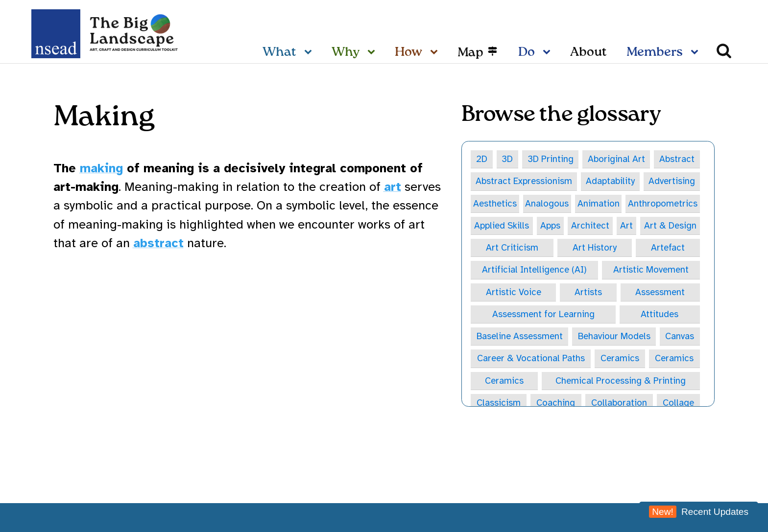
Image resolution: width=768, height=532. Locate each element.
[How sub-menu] (436, 53)
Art (626, 226)
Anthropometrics (662, 204)
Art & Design (670, 226)
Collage (678, 405)
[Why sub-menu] (373, 53)
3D (507, 159)
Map (470, 53)
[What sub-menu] (310, 53)
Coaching (556, 405)
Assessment (660, 293)
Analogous (547, 204)
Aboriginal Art (617, 159)
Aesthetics (495, 204)
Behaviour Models (615, 338)
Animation (599, 204)
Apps (550, 226)
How (408, 52)
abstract (158, 243)
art (393, 187)
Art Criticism (512, 249)
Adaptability (610, 182)
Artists (588, 293)
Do (527, 52)
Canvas (680, 338)
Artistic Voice (513, 293)
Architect (590, 226)
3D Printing (551, 159)
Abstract (677, 159)
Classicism (499, 405)
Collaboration (619, 405)
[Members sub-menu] (696, 53)
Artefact (668, 249)
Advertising (672, 182)
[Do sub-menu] (549, 53)
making (101, 168)
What (279, 52)
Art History (595, 249)
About (588, 52)
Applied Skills (502, 226)
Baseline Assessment (520, 338)
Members (655, 52)
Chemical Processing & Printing (621, 383)
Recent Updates (699, 512)
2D (482, 159)
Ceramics (620, 360)
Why (346, 52)
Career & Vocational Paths (531, 360)
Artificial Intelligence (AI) (535, 271)
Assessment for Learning (544, 316)
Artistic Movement (651, 271)
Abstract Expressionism (524, 182)
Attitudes (660, 316)
